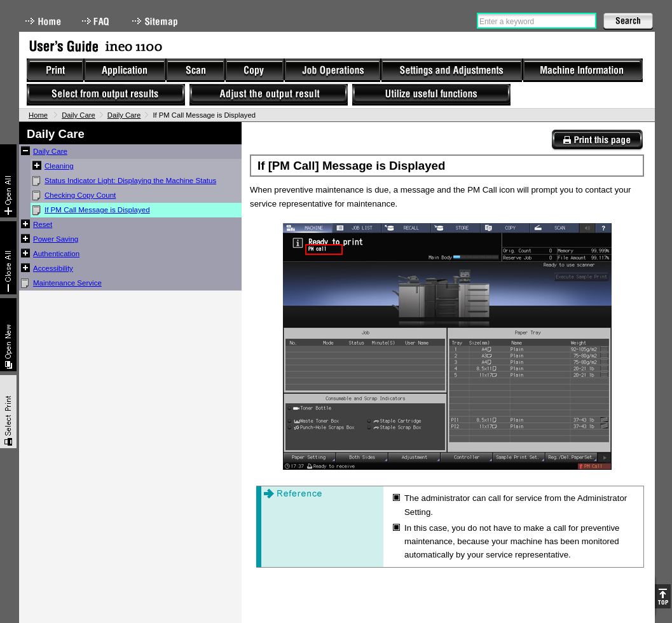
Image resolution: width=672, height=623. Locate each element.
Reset (43, 224)
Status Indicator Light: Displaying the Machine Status (130, 181)
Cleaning (59, 166)
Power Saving (56, 239)
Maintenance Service (67, 283)
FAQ (97, 21)
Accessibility (53, 268)
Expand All (8, 181)
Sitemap (156, 21)
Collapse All (8, 258)
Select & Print (8, 412)
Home (43, 21)
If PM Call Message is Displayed (97, 210)
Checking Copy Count (80, 195)
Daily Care (79, 115)
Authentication (56, 254)
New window (8, 335)
